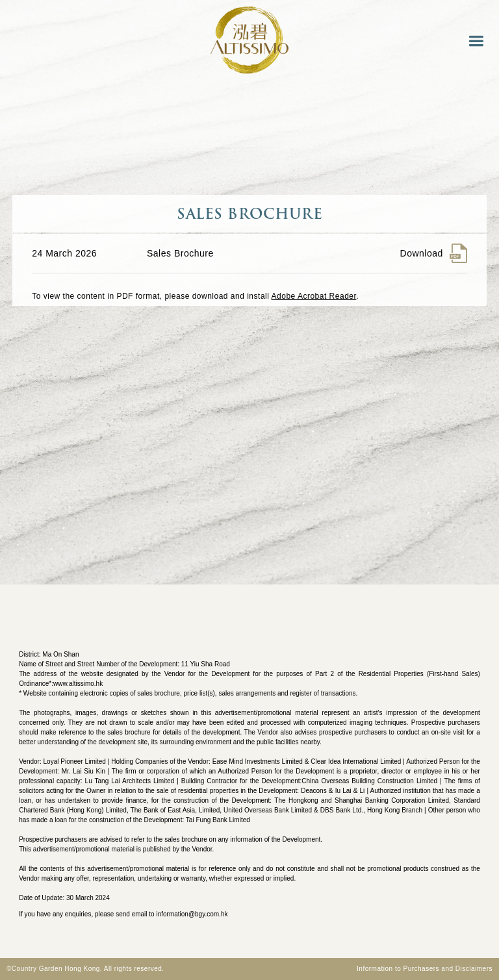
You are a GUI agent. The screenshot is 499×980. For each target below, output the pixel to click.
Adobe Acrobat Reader (314, 296)
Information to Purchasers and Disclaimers (425, 969)
